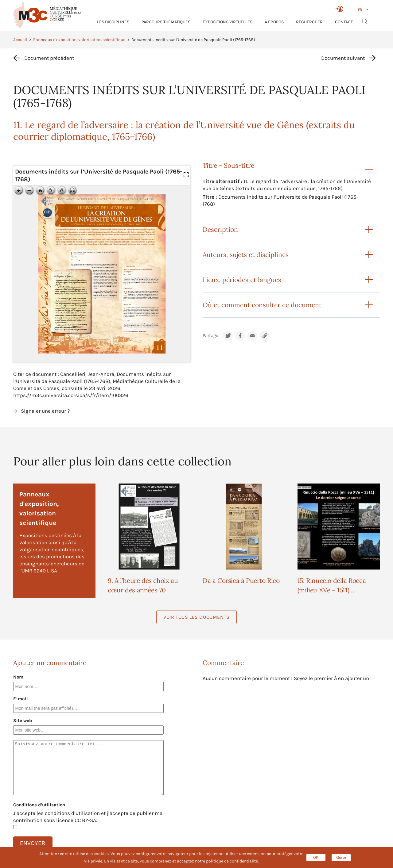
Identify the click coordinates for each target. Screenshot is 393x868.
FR (360, 10)
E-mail (21, 699)
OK (316, 857)
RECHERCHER (309, 22)
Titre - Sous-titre (228, 165)
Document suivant (343, 58)
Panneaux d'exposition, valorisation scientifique (79, 40)
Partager (211, 336)
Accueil (20, 40)
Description (220, 229)
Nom (18, 677)
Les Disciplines (113, 22)
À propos (274, 22)
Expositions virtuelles (228, 22)
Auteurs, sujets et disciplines (246, 255)
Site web (23, 721)
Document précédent (49, 58)
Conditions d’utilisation (39, 805)
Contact (344, 22)
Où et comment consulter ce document (262, 305)
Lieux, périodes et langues (242, 280)
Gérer (341, 857)
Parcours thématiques (166, 22)
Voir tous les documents (196, 617)
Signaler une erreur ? (45, 411)
